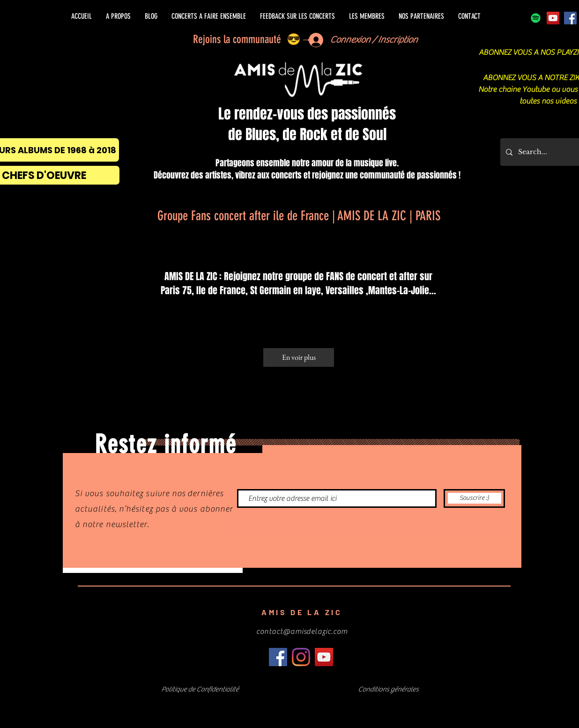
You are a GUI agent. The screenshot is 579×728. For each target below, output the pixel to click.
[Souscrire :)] (474, 498)
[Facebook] (570, 18)
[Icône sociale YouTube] (553, 18)
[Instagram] (301, 657)
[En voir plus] (299, 357)
